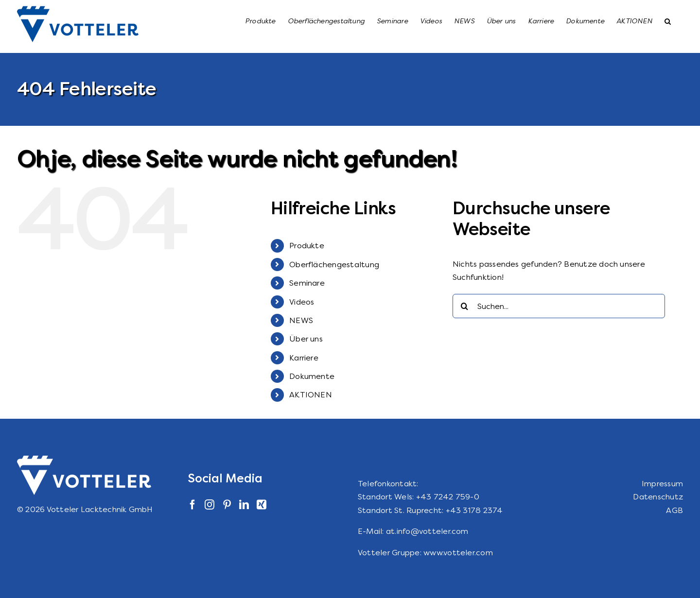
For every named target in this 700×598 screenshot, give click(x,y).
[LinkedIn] (244, 505)
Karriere (304, 358)
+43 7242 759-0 (448, 497)
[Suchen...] (559, 306)
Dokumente (312, 376)
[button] (668, 20)
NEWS (301, 320)
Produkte (307, 246)
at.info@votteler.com (427, 531)
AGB (674, 510)
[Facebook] (192, 505)
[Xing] (262, 505)
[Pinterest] (227, 505)
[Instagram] (210, 505)
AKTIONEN (311, 395)
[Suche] (465, 306)
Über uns (306, 339)
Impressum (662, 484)
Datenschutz (658, 497)
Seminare (307, 283)
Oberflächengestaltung (334, 265)
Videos (302, 302)
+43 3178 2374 (474, 510)
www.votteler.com (458, 553)
